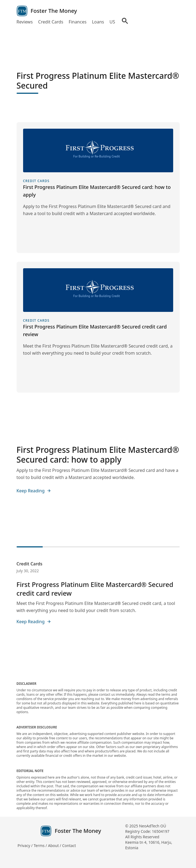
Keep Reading (34, 491)
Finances (78, 22)
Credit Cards (51, 22)
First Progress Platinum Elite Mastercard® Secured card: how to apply (98, 455)
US (112, 22)
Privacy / (26, 846)
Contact (69, 846)
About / (55, 846)
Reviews (25, 22)
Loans (98, 22)
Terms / (41, 846)
